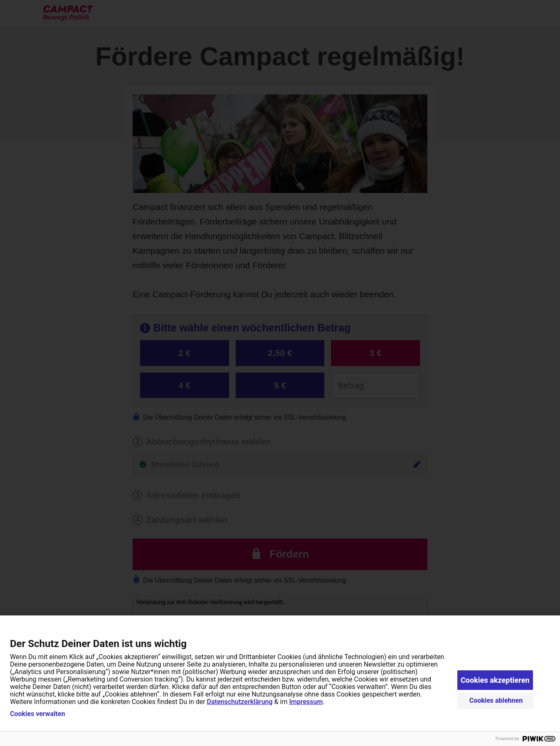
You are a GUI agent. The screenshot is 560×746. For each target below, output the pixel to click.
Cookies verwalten (37, 714)
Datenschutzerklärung (240, 702)
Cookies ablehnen (496, 700)
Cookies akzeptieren (495, 680)
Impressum (306, 702)
